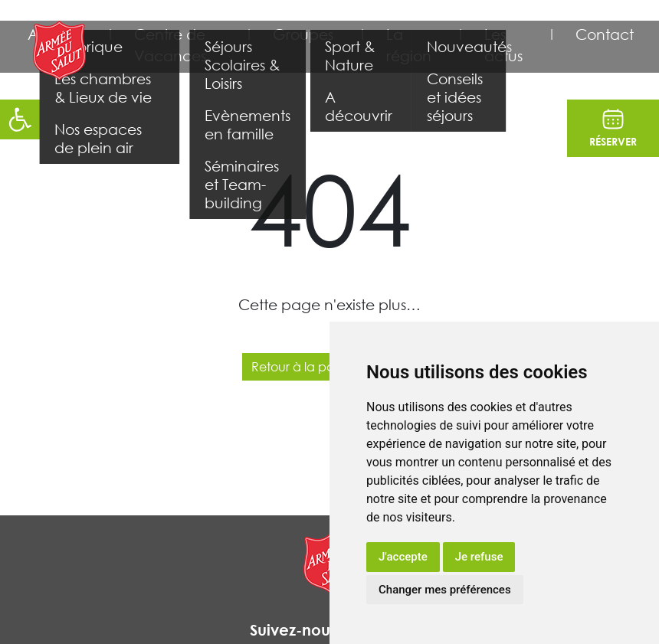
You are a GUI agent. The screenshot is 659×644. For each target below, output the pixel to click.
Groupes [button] (303, 34)
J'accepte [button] (403, 557)
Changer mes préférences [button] (445, 590)
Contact (605, 34)
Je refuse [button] (479, 557)
